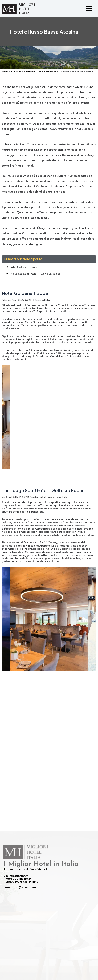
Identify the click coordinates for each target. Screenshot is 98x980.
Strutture (16, 71)
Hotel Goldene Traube (24, 267)
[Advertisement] (49, 749)
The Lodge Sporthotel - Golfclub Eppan (35, 274)
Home (5, 71)
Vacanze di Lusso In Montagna (41, 71)
